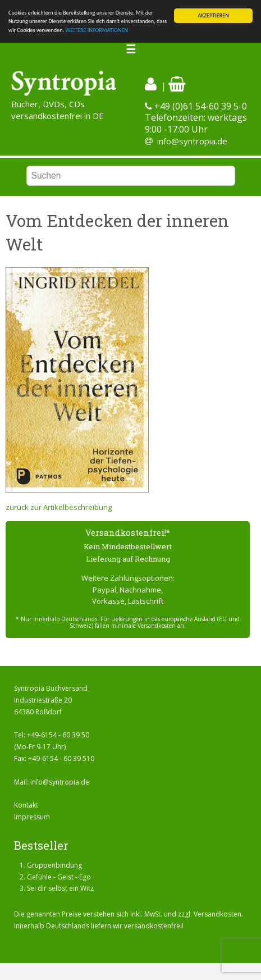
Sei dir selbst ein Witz (60, 888)
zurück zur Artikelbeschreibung (59, 507)
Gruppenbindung (54, 865)
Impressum (32, 817)
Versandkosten (217, 914)
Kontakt (26, 805)
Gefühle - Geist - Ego (59, 876)
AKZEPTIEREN (213, 15)
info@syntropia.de (192, 141)
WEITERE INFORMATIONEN (97, 30)
